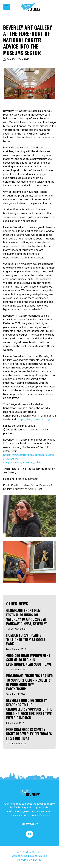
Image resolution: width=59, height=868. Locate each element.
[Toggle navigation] (7, 7)
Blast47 (37, 860)
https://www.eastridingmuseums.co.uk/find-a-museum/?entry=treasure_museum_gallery (29, 459)
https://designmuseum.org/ (34, 419)
